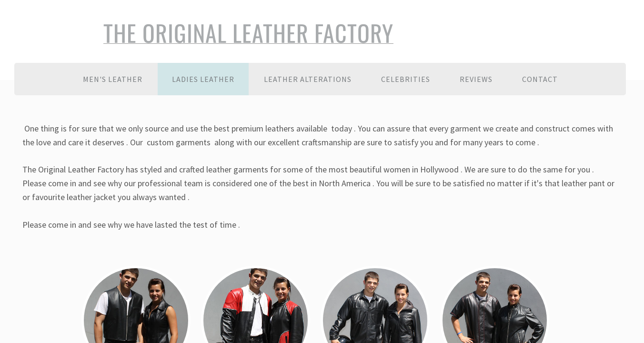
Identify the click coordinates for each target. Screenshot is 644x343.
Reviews (476, 79)
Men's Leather (113, 79)
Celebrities (406, 79)
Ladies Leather (203, 79)
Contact (540, 79)
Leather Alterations (308, 79)
